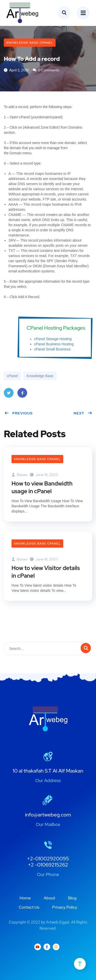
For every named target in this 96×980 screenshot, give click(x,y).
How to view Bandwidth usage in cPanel (42, 487)
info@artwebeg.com (48, 815)
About (49, 898)
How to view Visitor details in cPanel (46, 572)
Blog (72, 898)
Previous (19, 413)
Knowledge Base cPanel (30, 43)
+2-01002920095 (48, 859)
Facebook (22, 394)
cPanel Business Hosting (54, 344)
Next (83, 413)
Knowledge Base (40, 376)
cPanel (12, 376)
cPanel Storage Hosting (53, 339)
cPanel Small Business (52, 349)
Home (25, 898)
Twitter (9, 394)
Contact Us (29, 907)
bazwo (19, 475)
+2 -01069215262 (48, 865)
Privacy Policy (65, 907)
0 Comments (46, 70)
